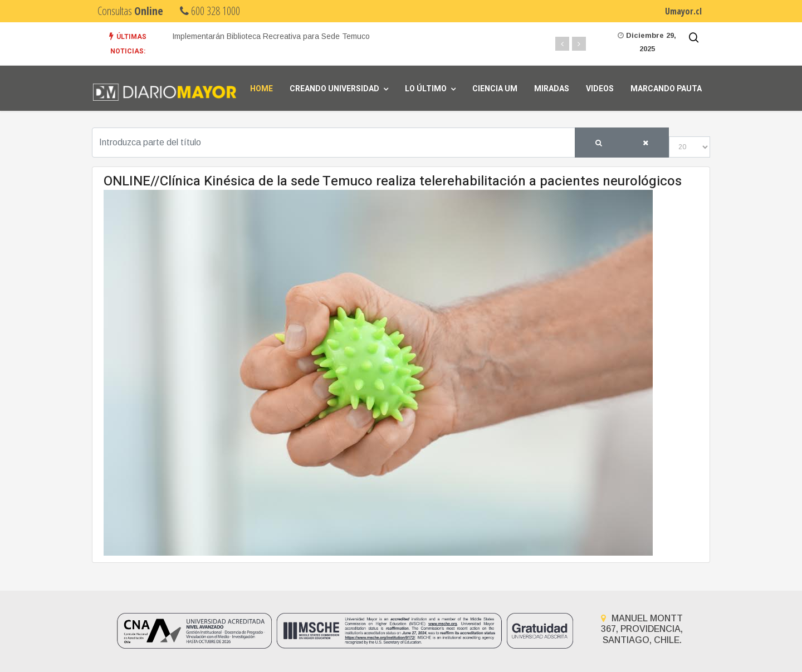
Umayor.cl (683, 11)
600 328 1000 (210, 11)
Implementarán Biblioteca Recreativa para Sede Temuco (271, 36)
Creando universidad (334, 89)
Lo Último (426, 89)
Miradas (552, 89)
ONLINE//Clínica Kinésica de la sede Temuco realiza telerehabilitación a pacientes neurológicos (393, 181)
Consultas (130, 11)
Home (261, 89)
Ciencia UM (495, 89)
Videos (600, 89)
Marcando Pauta (666, 89)
